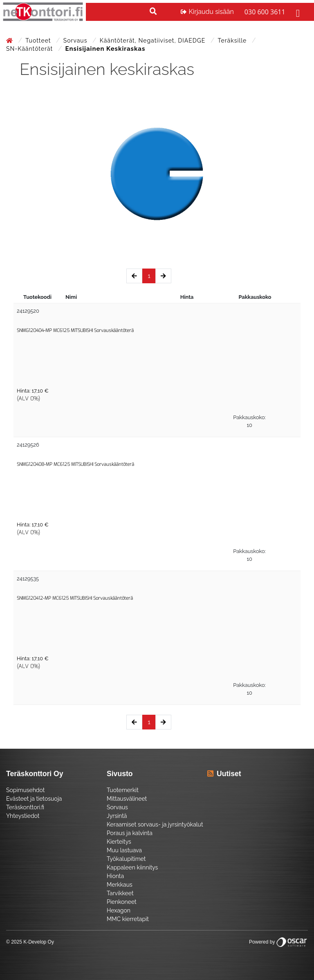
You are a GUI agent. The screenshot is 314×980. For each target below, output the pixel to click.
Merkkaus (120, 885)
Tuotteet (39, 41)
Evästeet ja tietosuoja (34, 799)
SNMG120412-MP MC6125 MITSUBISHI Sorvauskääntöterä (75, 598)
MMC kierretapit (128, 919)
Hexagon (119, 910)
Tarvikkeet (120, 893)
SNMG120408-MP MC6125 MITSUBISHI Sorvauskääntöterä (75, 464)
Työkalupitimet (126, 859)
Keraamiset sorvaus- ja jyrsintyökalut (155, 824)
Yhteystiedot (23, 816)
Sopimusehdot (25, 790)
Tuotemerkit (123, 790)
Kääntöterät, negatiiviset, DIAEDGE (154, 41)
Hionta (115, 876)
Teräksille (233, 41)
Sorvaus (76, 41)
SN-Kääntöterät (30, 49)
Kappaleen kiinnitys (132, 867)
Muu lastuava (124, 850)
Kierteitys (119, 842)
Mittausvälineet (127, 799)
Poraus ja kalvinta (130, 833)
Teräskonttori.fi (25, 807)
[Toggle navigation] (297, 12)
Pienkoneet (122, 902)
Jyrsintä (117, 816)
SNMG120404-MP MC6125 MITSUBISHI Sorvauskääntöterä (75, 331)
